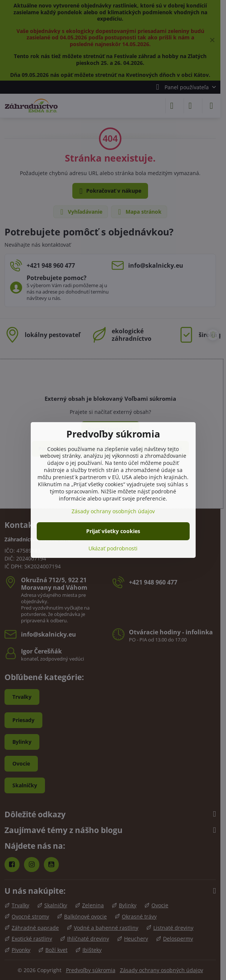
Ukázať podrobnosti (113, 548)
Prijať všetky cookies (113, 531)
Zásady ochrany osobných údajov (113, 511)
